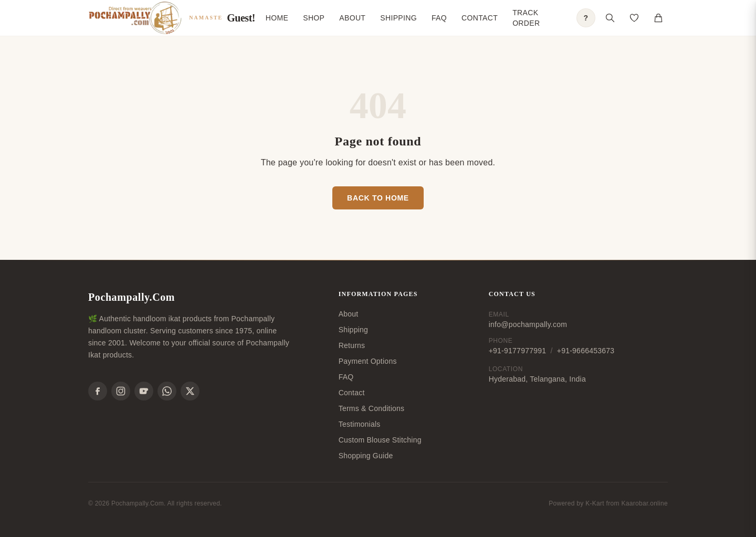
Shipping (398, 18)
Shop (314, 18)
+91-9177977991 (518, 351)
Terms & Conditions (372, 408)
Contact (480, 18)
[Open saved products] (634, 18)
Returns (352, 345)
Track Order (526, 18)
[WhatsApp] (167, 391)
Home (277, 18)
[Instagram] (121, 391)
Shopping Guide (366, 456)
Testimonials (360, 424)
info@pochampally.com (528, 324)
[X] (190, 391)
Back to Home (378, 198)
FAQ (439, 18)
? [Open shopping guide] (586, 18)
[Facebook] (98, 391)
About (352, 18)
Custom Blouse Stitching (380, 440)
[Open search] (610, 18)
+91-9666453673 (586, 351)
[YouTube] (144, 391)
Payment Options (368, 361)
